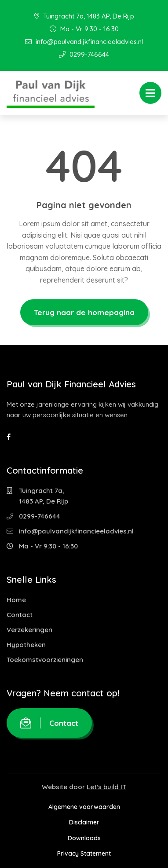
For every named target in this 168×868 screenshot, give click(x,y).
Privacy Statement (84, 853)
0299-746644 (84, 54)
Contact (20, 615)
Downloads (84, 838)
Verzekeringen (29, 630)
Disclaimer (84, 822)
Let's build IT (106, 787)
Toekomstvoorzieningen (45, 660)
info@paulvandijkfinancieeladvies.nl (84, 42)
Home (16, 600)
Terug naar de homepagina (84, 312)
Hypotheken (26, 645)
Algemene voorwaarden (84, 807)
